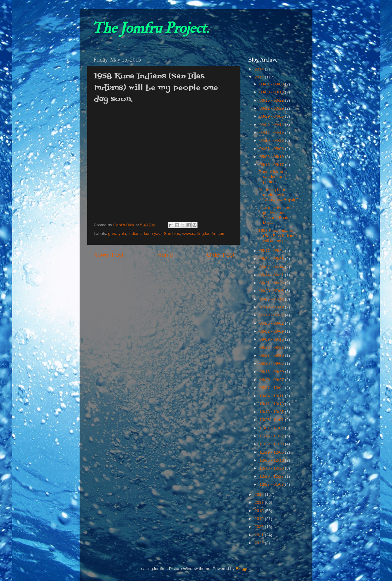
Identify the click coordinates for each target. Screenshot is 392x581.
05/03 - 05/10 (272, 157)
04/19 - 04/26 (272, 140)
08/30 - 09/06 (272, 363)
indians (135, 234)
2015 (260, 77)
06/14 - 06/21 (272, 275)
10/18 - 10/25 (272, 412)
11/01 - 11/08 (272, 428)
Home (165, 255)
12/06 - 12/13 (272, 460)
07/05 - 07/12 (272, 299)
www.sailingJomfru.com (204, 234)
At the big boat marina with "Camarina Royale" (278, 195)
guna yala (117, 234)
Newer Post (108, 255)
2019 (260, 519)
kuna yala (153, 234)
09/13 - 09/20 (272, 372)
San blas (172, 234)
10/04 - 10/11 (272, 396)
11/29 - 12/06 (272, 452)
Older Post (221, 255)
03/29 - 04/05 (272, 116)
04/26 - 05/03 (272, 149)
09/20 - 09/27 (272, 380)
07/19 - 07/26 (272, 315)
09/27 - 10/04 (272, 388)
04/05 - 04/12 (272, 124)
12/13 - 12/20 (272, 468)
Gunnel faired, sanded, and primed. (272, 177)
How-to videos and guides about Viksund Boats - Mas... (276, 215)
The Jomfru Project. (150, 28)
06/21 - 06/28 (272, 283)
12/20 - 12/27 (272, 476)
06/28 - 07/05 (272, 291)
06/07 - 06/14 (272, 267)
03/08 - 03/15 (272, 92)
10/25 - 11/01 (272, 420)
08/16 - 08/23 (272, 347)
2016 (260, 494)
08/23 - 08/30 (272, 355)
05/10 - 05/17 (272, 165)
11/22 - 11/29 (272, 444)
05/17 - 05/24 (272, 251)
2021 (260, 535)
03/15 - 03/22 (272, 100)
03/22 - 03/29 (272, 108)
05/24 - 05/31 (272, 259)
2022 (260, 543)
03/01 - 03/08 (272, 84)
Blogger (243, 569)
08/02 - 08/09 (272, 331)
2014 (260, 69)
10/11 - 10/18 (272, 404)
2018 (260, 511)
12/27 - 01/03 (272, 484)
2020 (260, 527)
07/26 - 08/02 (272, 323)
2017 (260, 502)
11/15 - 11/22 (272, 436)
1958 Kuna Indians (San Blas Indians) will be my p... (278, 235)
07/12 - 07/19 (272, 307)
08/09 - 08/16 (272, 339)
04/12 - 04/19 (272, 132)
